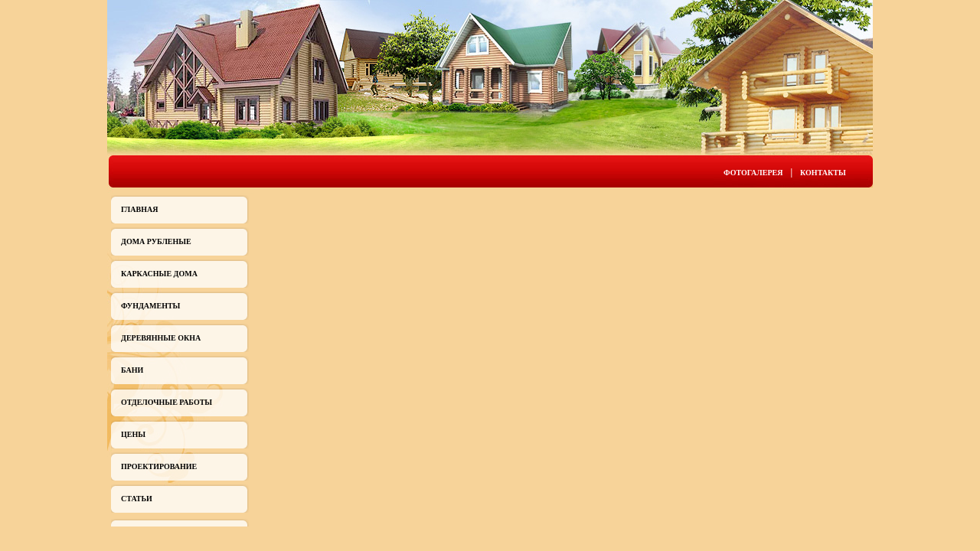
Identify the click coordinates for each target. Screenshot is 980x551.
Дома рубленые (156, 241)
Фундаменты (150, 306)
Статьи (137, 499)
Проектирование (159, 466)
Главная (139, 209)
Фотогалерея (753, 173)
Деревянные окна (161, 338)
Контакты (823, 173)
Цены (133, 434)
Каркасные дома (159, 274)
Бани (132, 370)
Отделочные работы (167, 402)
